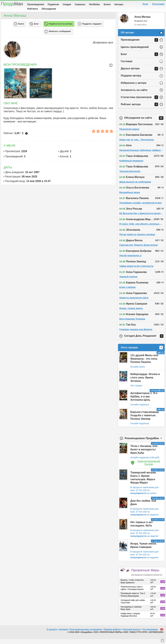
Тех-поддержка (150, 634)
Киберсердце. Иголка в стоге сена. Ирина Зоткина (145, 383)
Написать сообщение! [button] (60, 36)
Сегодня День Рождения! (145, 341)
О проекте (52, 634)
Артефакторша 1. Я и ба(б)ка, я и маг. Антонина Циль (144, 402)
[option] (15, 88)
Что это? (26, 138)
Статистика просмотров (139, 102)
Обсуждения (49, 9)
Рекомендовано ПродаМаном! (145, 443)
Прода (12, 4)
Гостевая (127, 66)
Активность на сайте (134, 95)
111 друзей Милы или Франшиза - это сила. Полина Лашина (144, 364)
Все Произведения (111, 70)
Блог (139, 59)
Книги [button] (21, 29)
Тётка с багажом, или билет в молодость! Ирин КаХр (144, 454)
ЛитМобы (95, 4)
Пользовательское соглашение (86, 634)
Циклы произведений (135, 52)
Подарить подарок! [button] (92, 29)
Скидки (67, 4)
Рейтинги (33, 9)
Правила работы (112, 634)
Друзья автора (139, 74)
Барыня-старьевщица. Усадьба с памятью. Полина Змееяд (145, 420)
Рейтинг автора (139, 109)
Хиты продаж (142, 353)
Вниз (162, 640)
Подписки (53, 4)
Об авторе (127, 38)
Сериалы (80, 4)
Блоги (107, 4)
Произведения (36, 4)
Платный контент (132, 634)
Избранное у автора (134, 88)
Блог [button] (36, 29)
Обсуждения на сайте (145, 123)
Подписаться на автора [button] (60, 29)
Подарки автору (131, 81)
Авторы (119, 4)
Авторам (63, 634)
